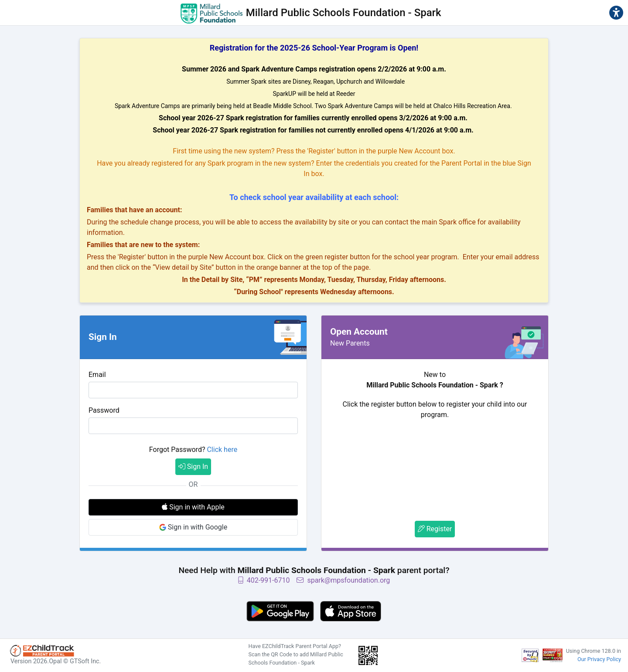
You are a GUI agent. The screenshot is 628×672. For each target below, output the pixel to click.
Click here (222, 450)
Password (104, 410)
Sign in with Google (193, 527)
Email (97, 375)
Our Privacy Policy (599, 659)
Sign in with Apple (193, 507)
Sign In (193, 467)
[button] (616, 12)
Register (435, 529)
